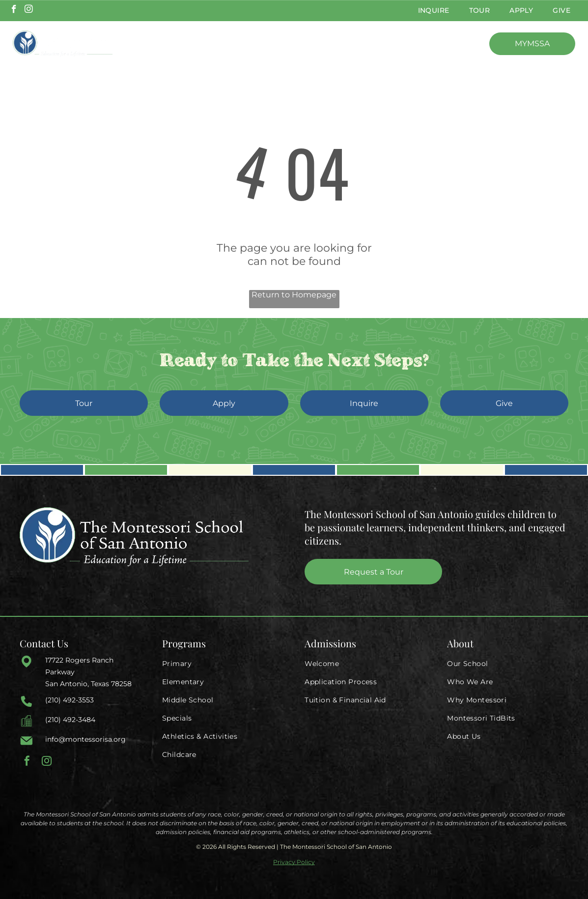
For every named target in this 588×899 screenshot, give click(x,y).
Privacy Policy (294, 862)
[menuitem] (434, 11)
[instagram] (29, 10)
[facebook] (14, 10)
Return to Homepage (294, 295)
